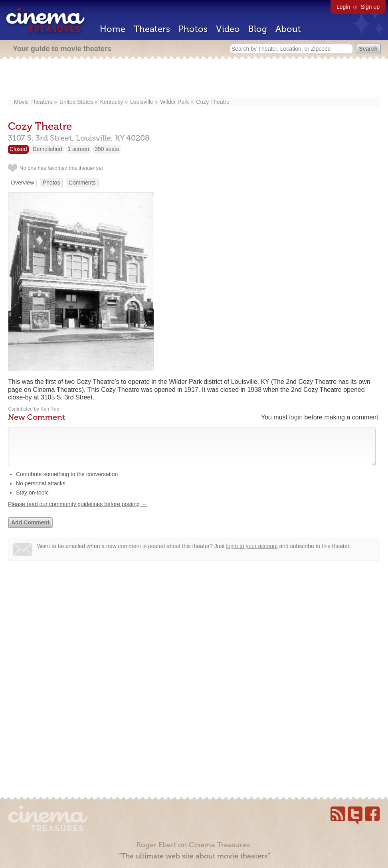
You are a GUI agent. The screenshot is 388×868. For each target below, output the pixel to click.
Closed (18, 149)
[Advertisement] (194, 79)
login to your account (252, 554)
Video (228, 29)
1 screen (79, 149)
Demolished (48, 149)
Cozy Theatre (213, 102)
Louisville (142, 102)
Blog (258, 29)
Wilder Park (174, 102)
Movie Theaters (33, 102)
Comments (82, 183)
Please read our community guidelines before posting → (77, 512)
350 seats (107, 149)
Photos (193, 29)
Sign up (370, 7)
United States (76, 102)
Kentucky (112, 102)
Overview (22, 183)
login (296, 417)
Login (343, 7)
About (288, 29)
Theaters (152, 29)
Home (113, 29)
